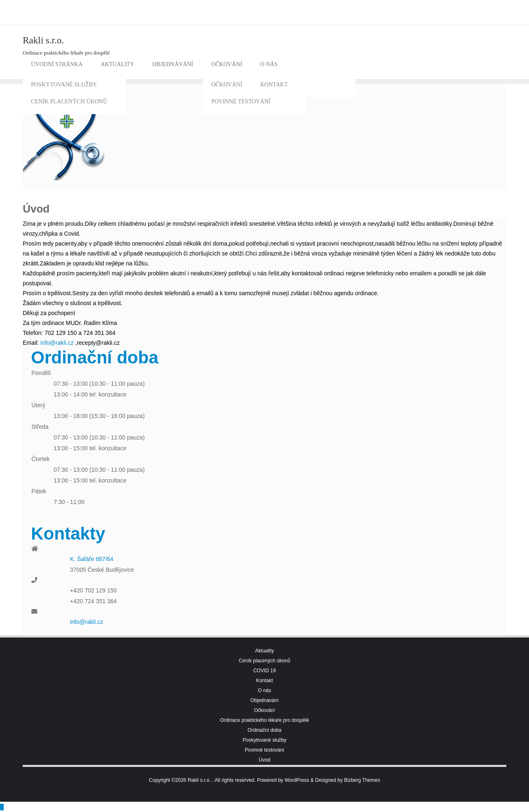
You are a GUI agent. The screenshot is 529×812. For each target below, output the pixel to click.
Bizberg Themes (362, 780)
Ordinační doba (264, 730)
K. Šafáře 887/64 (92, 559)
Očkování (265, 710)
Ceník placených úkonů (265, 661)
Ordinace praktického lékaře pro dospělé (264, 720)
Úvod (264, 760)
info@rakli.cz (57, 343)
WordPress (297, 780)
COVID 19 (265, 671)
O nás (264, 690)
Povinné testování (264, 750)
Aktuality (264, 651)
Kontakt (265, 681)
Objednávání (264, 700)
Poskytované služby (264, 740)
